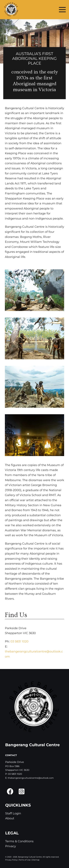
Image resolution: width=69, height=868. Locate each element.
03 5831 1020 (19, 641)
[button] (10, 791)
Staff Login (13, 813)
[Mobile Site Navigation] (62, 10)
